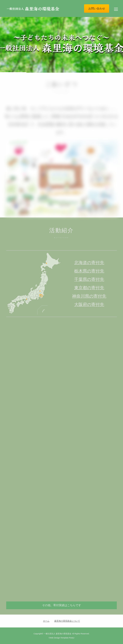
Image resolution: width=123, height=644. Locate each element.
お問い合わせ (97, 8)
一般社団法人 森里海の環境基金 (58, 634)
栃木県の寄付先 (89, 271)
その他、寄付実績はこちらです (62, 605)
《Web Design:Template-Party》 (61, 638)
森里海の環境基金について (67, 621)
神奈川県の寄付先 (89, 296)
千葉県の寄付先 (89, 279)
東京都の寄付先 (89, 288)
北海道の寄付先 (89, 263)
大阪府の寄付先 (89, 304)
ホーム (46, 621)
